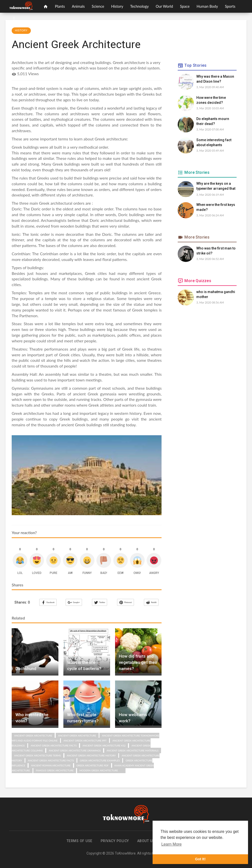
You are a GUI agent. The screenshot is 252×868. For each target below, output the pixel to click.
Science (98, 6)
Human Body (207, 6)
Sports (230, 6)
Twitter (100, 602)
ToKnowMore (125, 853)
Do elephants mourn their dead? (213, 121)
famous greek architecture (55, 770)
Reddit (151, 602)
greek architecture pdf (93, 765)
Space (185, 6)
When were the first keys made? (216, 207)
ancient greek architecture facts (54, 745)
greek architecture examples (100, 760)
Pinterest (125, 602)
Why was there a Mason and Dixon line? (215, 79)
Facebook (48, 602)
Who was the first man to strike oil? (216, 251)
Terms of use (80, 841)
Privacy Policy (115, 841)
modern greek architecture (99, 770)
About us (146, 841)
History (117, 6)
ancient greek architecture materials (133, 750)
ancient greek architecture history (91, 755)
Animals (78, 6)
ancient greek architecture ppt (85, 740)
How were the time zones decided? (211, 100)
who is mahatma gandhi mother (216, 294)
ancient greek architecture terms (38, 755)
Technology (140, 6)
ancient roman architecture (51, 765)
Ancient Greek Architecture (33, 735)
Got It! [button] (200, 859)
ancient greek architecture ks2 (104, 745)
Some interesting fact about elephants (214, 142)
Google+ (74, 602)
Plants (60, 6)
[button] (14, 19)
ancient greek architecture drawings (75, 750)
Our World (165, 6)
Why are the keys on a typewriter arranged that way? (216, 186)
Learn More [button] (171, 844)
